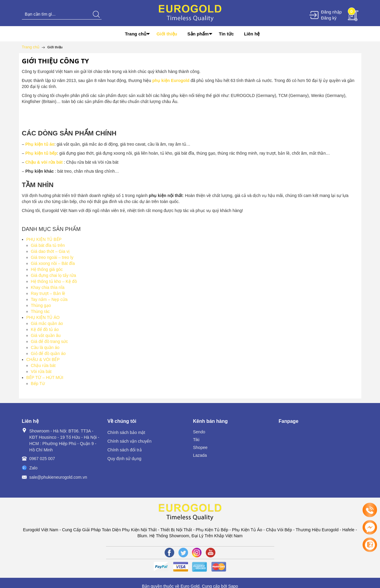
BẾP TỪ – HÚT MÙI (45, 377)
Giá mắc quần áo (47, 323)
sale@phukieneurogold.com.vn (58, 477)
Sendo (199, 432)
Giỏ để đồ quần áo (48, 353)
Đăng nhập (331, 12)
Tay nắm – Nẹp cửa (49, 299)
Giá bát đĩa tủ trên (48, 245)
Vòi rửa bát (41, 371)
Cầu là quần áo (45, 347)
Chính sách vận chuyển (130, 441)
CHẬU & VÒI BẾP (43, 359)
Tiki (196, 440)
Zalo (33, 468)
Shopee (200, 447)
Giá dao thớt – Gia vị (50, 251)
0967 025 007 (42, 459)
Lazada (200, 455)
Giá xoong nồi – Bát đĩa (53, 263)
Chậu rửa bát (43, 365)
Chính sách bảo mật (126, 432)
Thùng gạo (41, 305)
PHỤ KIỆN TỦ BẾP (44, 239)
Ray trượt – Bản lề (48, 293)
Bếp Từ (38, 383)
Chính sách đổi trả (125, 450)
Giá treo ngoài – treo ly (52, 257)
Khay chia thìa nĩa (48, 287)
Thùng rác (40, 311)
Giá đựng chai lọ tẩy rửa (54, 275)
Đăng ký (329, 18)
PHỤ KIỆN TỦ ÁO (43, 317)
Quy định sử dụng (125, 459)
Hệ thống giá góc (47, 269)
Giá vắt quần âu (46, 335)
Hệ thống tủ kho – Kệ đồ (54, 281)
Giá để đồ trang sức (50, 341)
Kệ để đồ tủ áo (45, 329)
